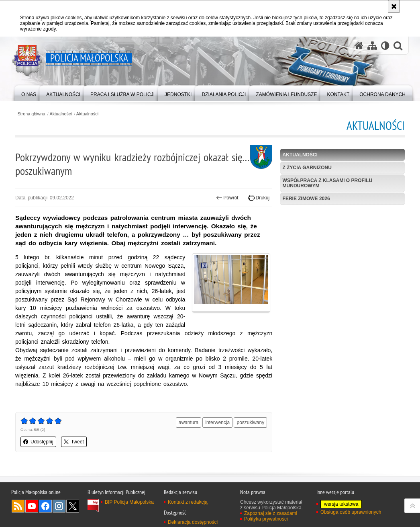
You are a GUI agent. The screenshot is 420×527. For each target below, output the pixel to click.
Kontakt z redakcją (188, 502)
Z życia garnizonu (307, 168)
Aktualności (61, 114)
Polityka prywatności (266, 519)
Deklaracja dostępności (193, 522)
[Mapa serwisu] (372, 46)
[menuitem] (29, 93)
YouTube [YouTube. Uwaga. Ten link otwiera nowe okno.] (32, 506)
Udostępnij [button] (38, 442)
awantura (189, 422)
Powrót (227, 198)
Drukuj (259, 198)
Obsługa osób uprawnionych (351, 512)
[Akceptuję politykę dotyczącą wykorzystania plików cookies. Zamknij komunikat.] (394, 6)
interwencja (217, 422)
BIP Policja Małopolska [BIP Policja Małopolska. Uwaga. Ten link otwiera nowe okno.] (129, 502)
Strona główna (31, 114)
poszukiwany (250, 422)
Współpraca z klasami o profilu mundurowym (328, 183)
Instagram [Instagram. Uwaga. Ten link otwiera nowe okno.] (59, 506)
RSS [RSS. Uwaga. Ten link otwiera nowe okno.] (18, 506)
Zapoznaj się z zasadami (271, 513)
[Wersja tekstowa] (385, 46)
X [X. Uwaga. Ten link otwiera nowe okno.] (73, 506)
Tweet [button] (74, 442)
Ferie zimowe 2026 (306, 199)
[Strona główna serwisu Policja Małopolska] (359, 46)
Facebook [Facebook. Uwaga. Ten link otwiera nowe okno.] (45, 506)
